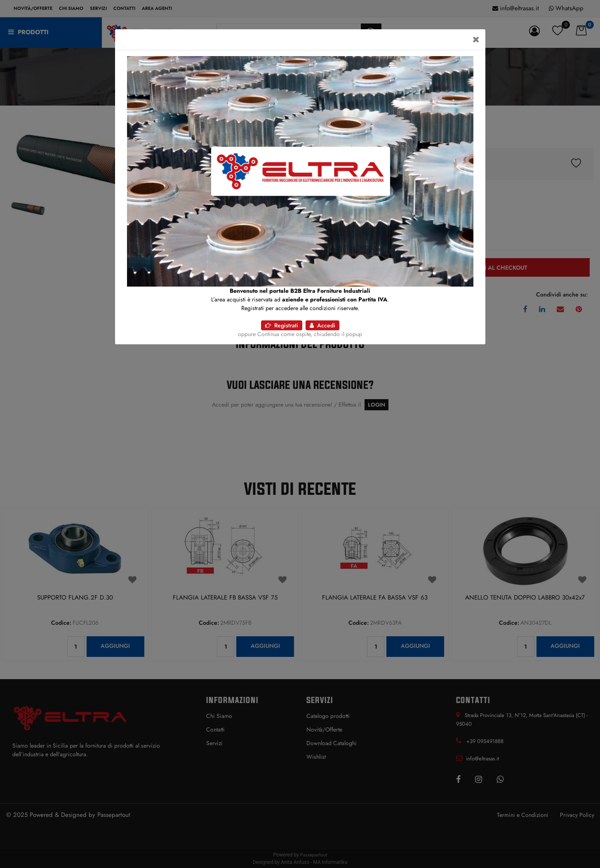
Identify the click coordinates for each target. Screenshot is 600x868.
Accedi (322, 325)
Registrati (282, 325)
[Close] (476, 40)
